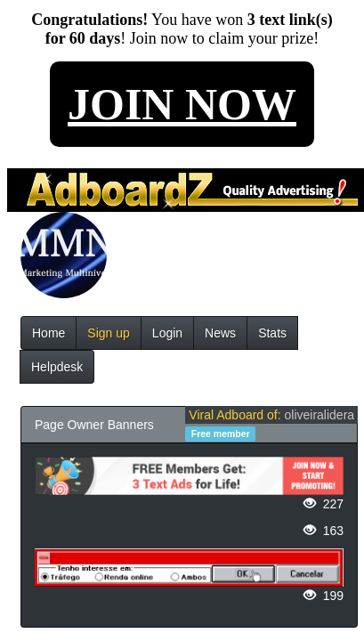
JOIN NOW (182, 104)
